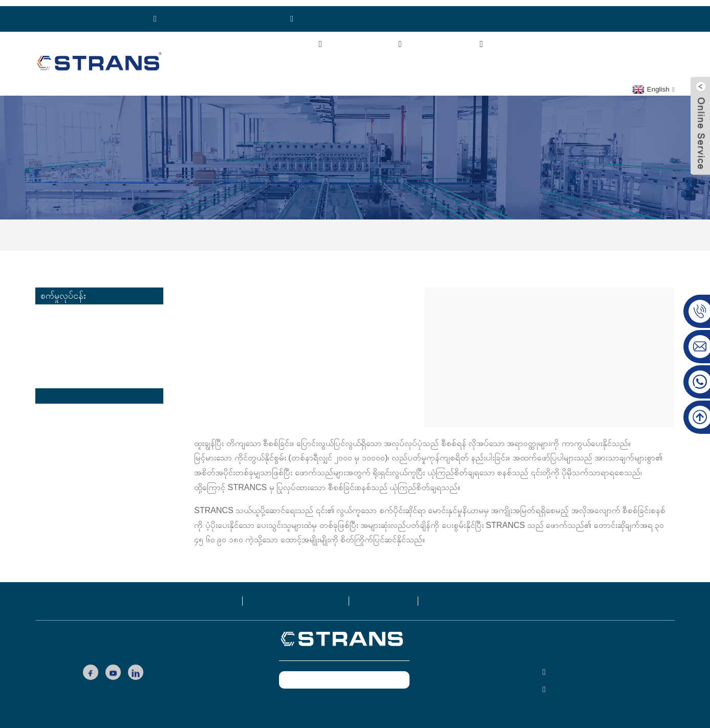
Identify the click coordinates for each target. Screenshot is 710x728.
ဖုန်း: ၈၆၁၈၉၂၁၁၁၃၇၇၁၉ (93, 13)
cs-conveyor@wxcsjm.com (598, 683)
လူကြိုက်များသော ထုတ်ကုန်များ (266, 722)
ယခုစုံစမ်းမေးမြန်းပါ (343, 674)
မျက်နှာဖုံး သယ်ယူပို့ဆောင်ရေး (88, 373)
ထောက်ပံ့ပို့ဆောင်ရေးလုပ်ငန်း (399, 228)
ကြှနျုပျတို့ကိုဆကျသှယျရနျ (252, 61)
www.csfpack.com (343, 699)
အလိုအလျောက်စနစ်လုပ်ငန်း (84, 437)
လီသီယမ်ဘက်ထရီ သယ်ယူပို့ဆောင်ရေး (102, 357)
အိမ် (214, 38)
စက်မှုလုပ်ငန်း (458, 38)
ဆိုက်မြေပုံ (338, 722)
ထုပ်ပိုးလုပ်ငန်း (63, 405)
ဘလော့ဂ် (385, 594)
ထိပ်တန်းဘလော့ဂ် (391, 722)
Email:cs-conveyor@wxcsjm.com (357, 13)
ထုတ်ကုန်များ (378, 38)
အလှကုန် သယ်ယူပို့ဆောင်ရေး (87, 341)
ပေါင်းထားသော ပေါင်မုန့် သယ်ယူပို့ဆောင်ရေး (91, 318)
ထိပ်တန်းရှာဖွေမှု (453, 722)
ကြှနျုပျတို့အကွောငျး (286, 38)
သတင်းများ (588, 38)
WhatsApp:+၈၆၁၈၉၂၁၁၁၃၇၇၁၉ (218, 13)
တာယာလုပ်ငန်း (64, 421)
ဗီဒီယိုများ (528, 38)
